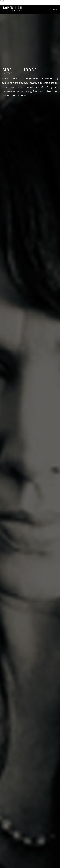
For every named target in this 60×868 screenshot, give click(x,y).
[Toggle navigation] (54, 9)
